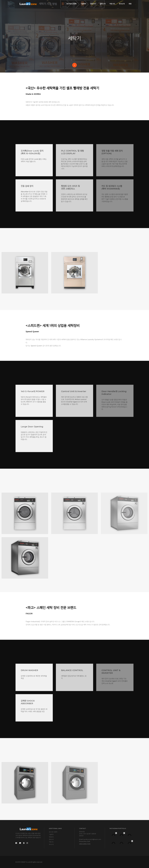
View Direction (85, 844)
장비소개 (103, 4)
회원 (130, 4)
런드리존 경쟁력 (72, 4)
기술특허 (83, 4)
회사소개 (122, 4)
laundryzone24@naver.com (92, 839)
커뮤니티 (112, 4)
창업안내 (93, 4)
